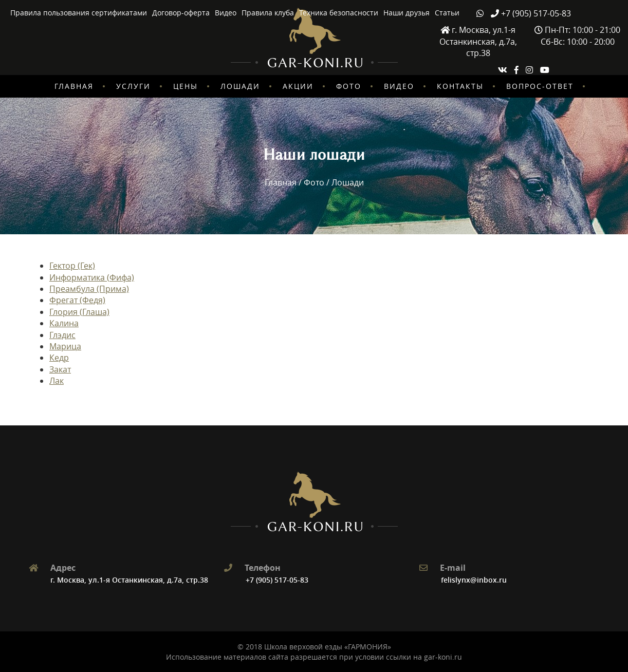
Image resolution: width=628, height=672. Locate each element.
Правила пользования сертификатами (79, 13)
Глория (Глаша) (79, 312)
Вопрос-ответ (540, 86)
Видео (226, 13)
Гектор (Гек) (72, 266)
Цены (186, 86)
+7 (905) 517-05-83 (277, 580)
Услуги (133, 86)
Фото (349, 86)
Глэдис (62, 335)
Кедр (59, 358)
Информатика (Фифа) (92, 277)
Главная (74, 86)
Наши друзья (407, 13)
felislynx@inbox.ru (474, 580)
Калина (64, 323)
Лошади (240, 86)
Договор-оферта (181, 13)
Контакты (460, 86)
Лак (57, 381)
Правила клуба (268, 13)
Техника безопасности (339, 13)
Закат (60, 369)
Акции (298, 86)
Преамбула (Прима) (89, 289)
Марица (65, 346)
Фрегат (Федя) (77, 300)
